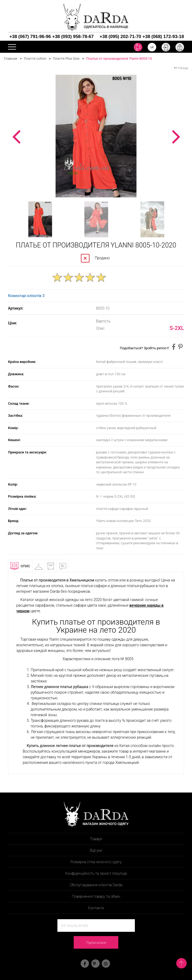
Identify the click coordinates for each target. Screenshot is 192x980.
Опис (20, 566)
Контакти (96, 908)
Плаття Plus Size (66, 59)
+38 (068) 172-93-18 (163, 37)
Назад (181, 68)
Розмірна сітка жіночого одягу (96, 862)
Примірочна (41, 566)
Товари (96, 839)
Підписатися (96, 943)
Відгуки (65, 566)
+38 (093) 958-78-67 (73, 37)
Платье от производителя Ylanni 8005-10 (119, 59)
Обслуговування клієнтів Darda (96, 885)
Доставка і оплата (53, 567)
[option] (96, 136)
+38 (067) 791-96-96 (30, 37)
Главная (11, 59)
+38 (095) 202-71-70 (120, 37)
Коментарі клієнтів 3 (26, 296)
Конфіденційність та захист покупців (96, 873)
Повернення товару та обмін (96, 896)
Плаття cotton (35, 59)
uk (152, 47)
